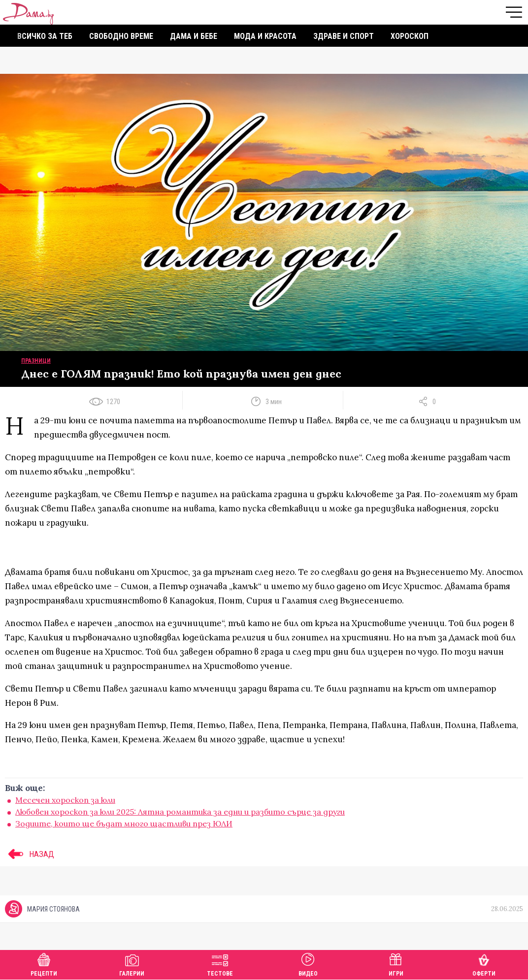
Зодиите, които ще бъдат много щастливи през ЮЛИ (124, 823)
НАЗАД (30, 854)
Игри (396, 964)
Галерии (132, 964)
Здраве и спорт (344, 36)
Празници (36, 361)
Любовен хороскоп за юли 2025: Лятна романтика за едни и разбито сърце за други (180, 812)
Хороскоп (410, 36)
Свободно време (121, 36)
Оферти (484, 964)
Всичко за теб (45, 36)
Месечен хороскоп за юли (65, 800)
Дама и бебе (194, 36)
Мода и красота (265, 36)
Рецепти (44, 964)
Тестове (220, 964)
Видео (308, 964)
